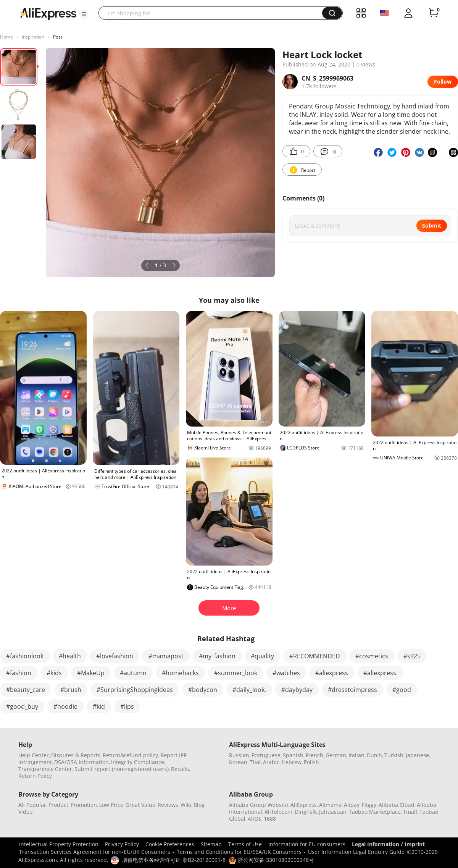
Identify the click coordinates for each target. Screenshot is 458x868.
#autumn (133, 673)
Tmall (410, 812)
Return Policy (35, 776)
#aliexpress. (381, 673)
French (314, 755)
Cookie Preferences (170, 844)
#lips (127, 706)
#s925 (412, 656)
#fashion (19, 673)
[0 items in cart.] (434, 13)
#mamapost (166, 656)
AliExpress (304, 805)
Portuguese (266, 755)
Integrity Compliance (138, 762)
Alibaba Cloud (397, 805)
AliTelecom (278, 812)
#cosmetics (372, 656)
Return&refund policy (130, 755)
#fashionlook (25, 656)
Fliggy (369, 805)
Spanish (293, 755)
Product (58, 805)
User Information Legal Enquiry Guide (356, 852)
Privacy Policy (122, 844)
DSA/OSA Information (81, 762)
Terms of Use (245, 844)
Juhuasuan (333, 812)
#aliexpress (332, 673)
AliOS (255, 819)
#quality (262, 656)
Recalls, (181, 769)
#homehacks (180, 673)
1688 (270, 819)
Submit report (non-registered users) (122, 769)
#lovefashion (115, 656)
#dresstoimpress (352, 690)
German (336, 755)
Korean (238, 762)
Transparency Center (45, 769)
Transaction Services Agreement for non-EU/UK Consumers (95, 852)
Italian (356, 755)
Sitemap (211, 844)
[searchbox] (213, 13)
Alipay (352, 805)
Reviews (168, 805)
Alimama (330, 805)
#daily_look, (249, 690)
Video (25, 812)
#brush (71, 690)
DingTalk (306, 812)
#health (70, 656)
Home (6, 37)
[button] (84, 14)
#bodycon (203, 690)
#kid (99, 706)
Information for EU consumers (307, 844)
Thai (255, 762)
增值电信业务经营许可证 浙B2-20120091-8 (174, 860)
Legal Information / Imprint (388, 844)
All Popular (32, 805)
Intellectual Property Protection (59, 844)
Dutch (374, 755)
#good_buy (22, 706)
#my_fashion (217, 656)
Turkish (394, 755)
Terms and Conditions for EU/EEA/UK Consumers (239, 852)
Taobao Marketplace (375, 812)
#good (402, 690)
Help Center (34, 755)
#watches (286, 673)
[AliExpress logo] (48, 13)
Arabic (271, 762)
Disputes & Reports (76, 755)
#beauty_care (26, 690)
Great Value (140, 805)
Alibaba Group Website (259, 805)
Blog (199, 805)
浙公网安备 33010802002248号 (271, 860)
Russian (239, 755)
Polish (311, 762)
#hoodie (65, 706)
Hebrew (292, 762)
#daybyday (297, 690)
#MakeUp (91, 673)
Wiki (186, 805)
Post (58, 37)
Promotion (84, 805)
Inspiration (33, 37)
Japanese (417, 755)
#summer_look (236, 673)
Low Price (111, 805)
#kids (54, 673)
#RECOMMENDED (315, 656)
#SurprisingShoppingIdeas (135, 690)
